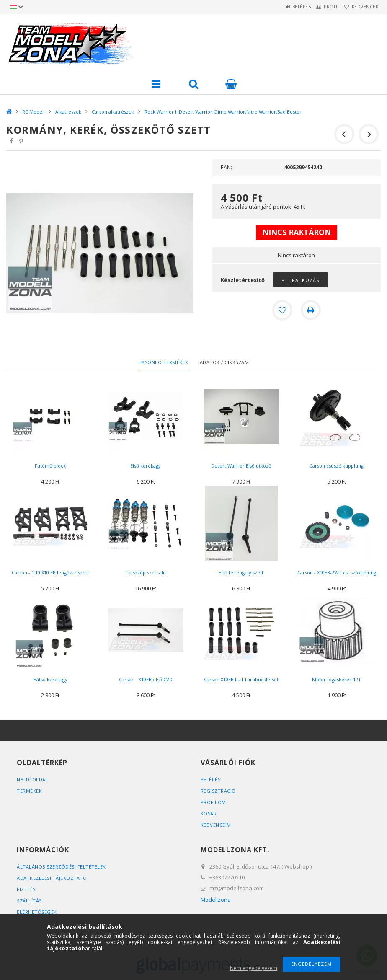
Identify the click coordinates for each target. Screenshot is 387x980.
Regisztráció (218, 791)
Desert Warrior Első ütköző (241, 466)
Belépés (282, 7)
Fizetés (26, 889)
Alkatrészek (68, 112)
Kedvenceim (216, 825)
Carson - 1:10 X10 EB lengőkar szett (50, 573)
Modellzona (216, 900)
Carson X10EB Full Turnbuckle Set (241, 679)
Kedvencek (361, 7)
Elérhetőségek (37, 912)
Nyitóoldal (32, 780)
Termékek (29, 791)
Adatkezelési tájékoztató (52, 878)
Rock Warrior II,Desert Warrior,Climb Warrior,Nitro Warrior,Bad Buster (223, 112)
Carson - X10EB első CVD (146, 679)
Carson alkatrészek (113, 112)
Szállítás (29, 901)
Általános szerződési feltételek (61, 867)
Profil (320, 7)
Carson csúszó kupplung (337, 466)
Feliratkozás (300, 280)
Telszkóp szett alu (146, 573)
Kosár (209, 813)
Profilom (213, 802)
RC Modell (34, 112)
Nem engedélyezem (254, 968)
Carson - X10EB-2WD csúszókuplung (337, 573)
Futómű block (50, 466)
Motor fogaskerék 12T (337, 679)
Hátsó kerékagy (50, 679)
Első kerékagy (146, 466)
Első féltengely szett (241, 573)
